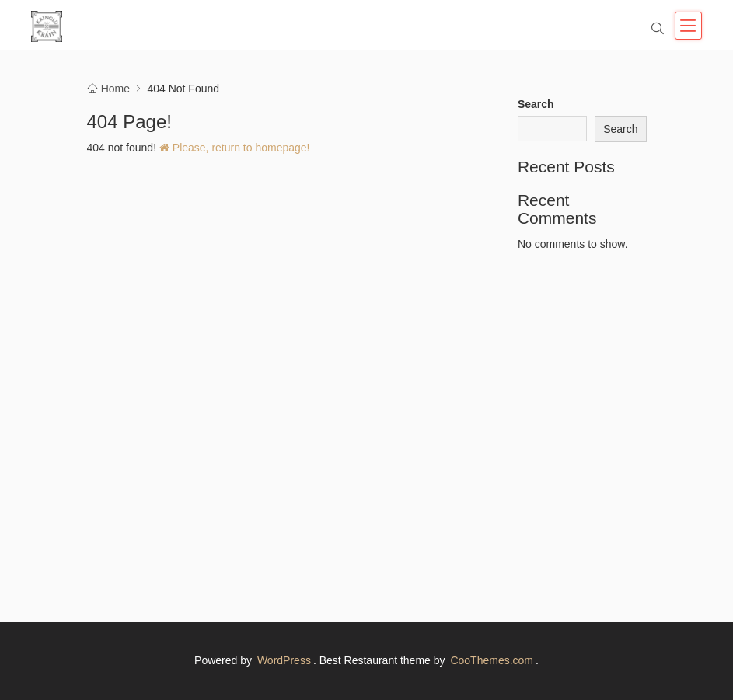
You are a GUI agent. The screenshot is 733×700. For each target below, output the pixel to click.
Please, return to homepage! (235, 148)
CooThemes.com (492, 660)
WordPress (284, 660)
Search (536, 104)
